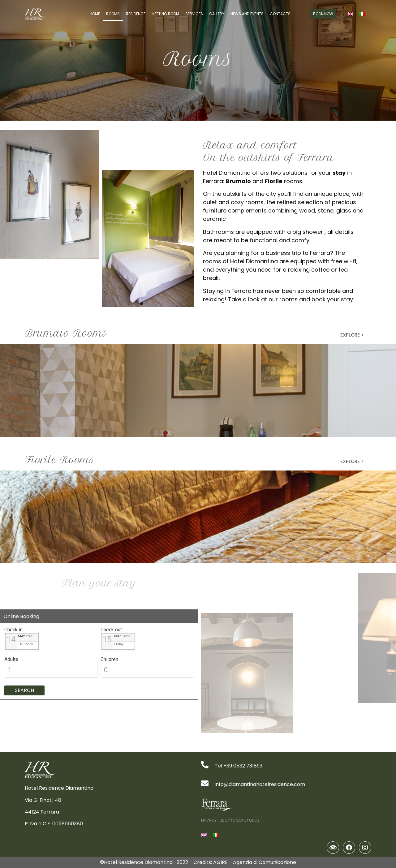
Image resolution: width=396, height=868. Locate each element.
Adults (11, 660)
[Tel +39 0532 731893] (205, 765)
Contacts (280, 14)
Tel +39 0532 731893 (239, 766)
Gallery (217, 14)
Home (95, 14)
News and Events (247, 14)
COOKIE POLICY (246, 820)
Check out (111, 630)
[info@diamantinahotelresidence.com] (205, 783)
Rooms (113, 14)
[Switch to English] (351, 14)
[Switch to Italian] (362, 14)
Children (109, 660)
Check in (13, 630)
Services (194, 14)
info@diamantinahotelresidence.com (260, 784)
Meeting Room (165, 14)
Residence (136, 14)
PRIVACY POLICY (215, 820)
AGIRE (220, 862)
